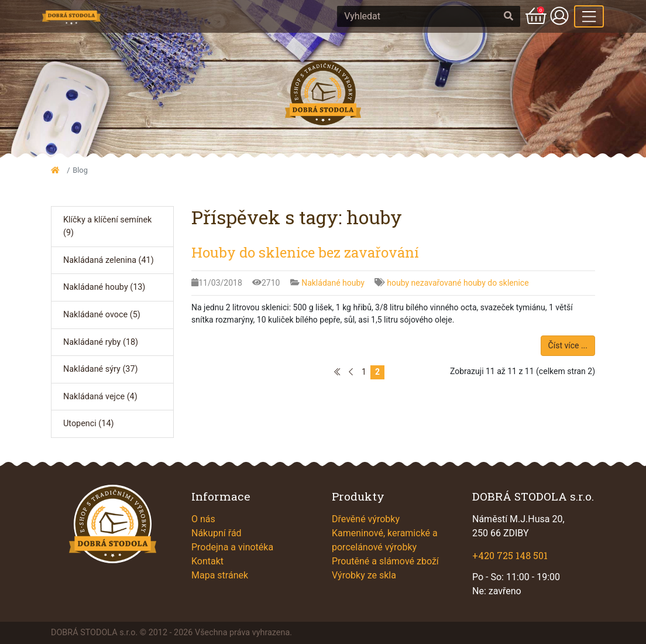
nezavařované (437, 283)
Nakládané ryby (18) (101, 342)
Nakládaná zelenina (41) (109, 260)
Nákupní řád (217, 533)
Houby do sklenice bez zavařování (305, 252)
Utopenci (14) (88, 424)
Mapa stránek (220, 575)
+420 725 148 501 (510, 555)
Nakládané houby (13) (104, 287)
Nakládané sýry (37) (101, 369)
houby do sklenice (496, 283)
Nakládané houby (334, 283)
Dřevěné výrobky (366, 519)
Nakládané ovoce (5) (102, 315)
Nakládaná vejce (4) (100, 397)
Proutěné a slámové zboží (385, 561)
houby (399, 283)
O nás (203, 519)
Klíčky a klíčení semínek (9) (107, 226)
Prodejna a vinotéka (232, 547)
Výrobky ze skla (364, 575)
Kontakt (207, 561)
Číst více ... (568, 345)
